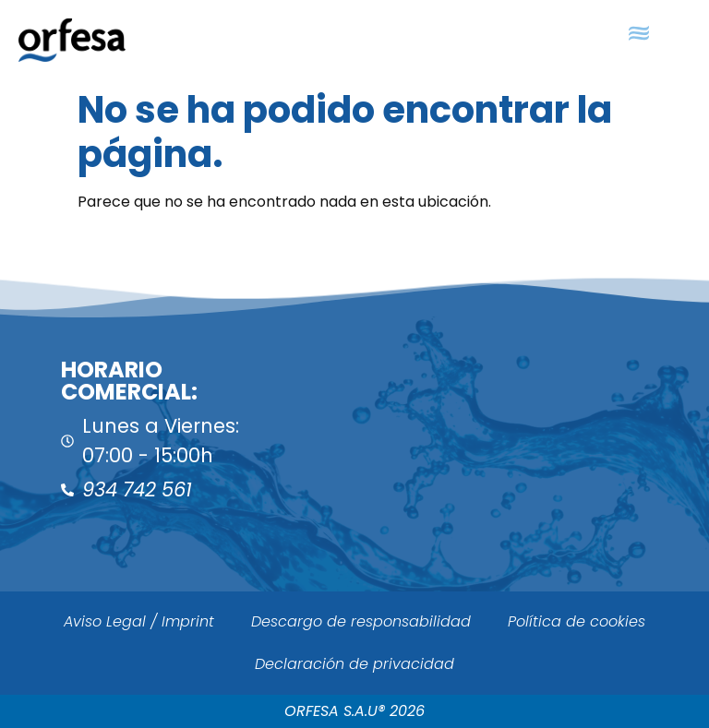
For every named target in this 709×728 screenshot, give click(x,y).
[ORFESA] (532, 432)
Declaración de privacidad (354, 664)
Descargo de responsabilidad (361, 621)
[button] (638, 34)
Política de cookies (577, 621)
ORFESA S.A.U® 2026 (354, 711)
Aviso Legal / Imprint (139, 621)
